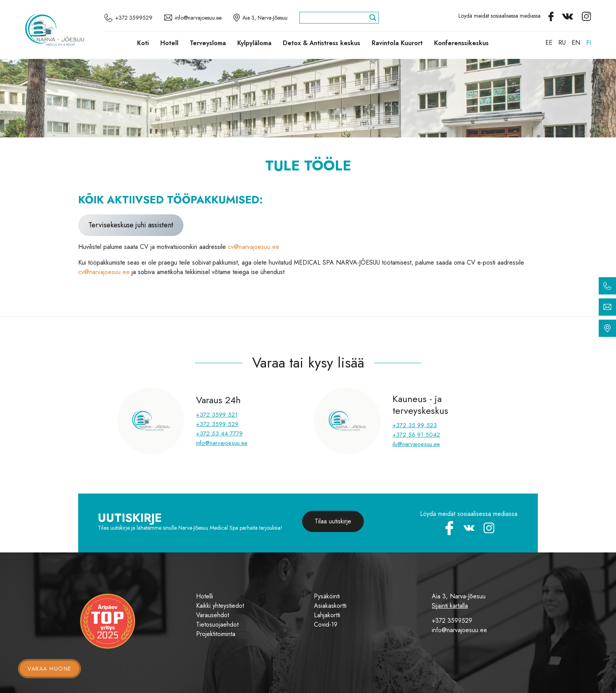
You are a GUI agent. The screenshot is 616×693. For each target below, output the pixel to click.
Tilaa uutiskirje (333, 521)
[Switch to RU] (562, 43)
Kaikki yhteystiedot (220, 606)
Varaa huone (49, 669)
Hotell (169, 43)
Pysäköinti (327, 596)
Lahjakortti (327, 615)
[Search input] (335, 18)
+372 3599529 (452, 621)
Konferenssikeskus (461, 43)
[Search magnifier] (373, 18)
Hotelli (204, 596)
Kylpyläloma (254, 43)
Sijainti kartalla (450, 606)
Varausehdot (213, 615)
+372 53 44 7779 (219, 433)
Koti (143, 43)
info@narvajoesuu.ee (222, 443)
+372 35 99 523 (415, 425)
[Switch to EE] (549, 43)
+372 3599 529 (217, 424)
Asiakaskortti (330, 606)
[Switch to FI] (588, 43)
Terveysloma (208, 43)
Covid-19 (326, 624)
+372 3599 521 (217, 415)
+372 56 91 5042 (416, 435)
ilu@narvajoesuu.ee (416, 444)
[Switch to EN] (576, 43)
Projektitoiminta (216, 634)
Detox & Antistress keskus (322, 43)
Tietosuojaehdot (217, 624)
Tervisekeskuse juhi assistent (131, 225)
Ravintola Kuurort (397, 43)
